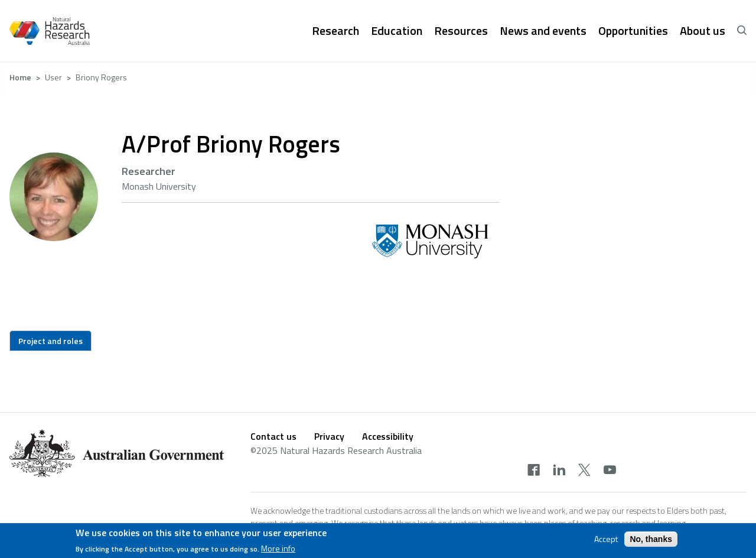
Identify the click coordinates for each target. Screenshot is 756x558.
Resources (461, 31)
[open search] (742, 31)
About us (703, 31)
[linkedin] (559, 471)
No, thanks (651, 540)
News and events (543, 31)
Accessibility (388, 436)
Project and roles (50, 341)
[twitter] (584, 471)
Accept (606, 540)
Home (20, 77)
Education (397, 31)
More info (278, 549)
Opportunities (633, 31)
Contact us (273, 436)
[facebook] (534, 471)
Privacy (329, 436)
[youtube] (610, 471)
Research (335, 31)
